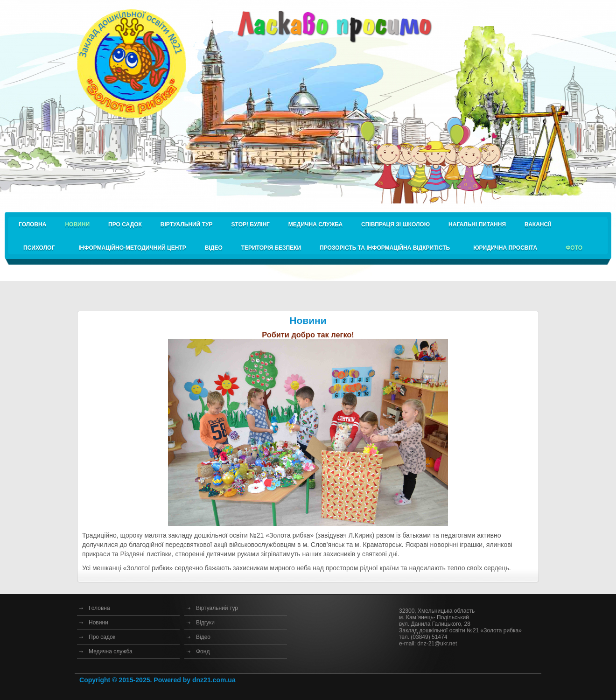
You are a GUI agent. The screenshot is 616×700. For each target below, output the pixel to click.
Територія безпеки (271, 248)
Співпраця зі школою (395, 224)
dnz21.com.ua (214, 680)
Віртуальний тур (187, 224)
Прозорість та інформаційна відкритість (385, 248)
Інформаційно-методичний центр (132, 248)
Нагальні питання (477, 224)
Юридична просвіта (505, 248)
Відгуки (205, 623)
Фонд (203, 651)
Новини (98, 623)
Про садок (125, 224)
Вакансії (538, 224)
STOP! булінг (251, 224)
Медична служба (315, 224)
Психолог (39, 248)
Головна (32, 224)
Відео (214, 248)
